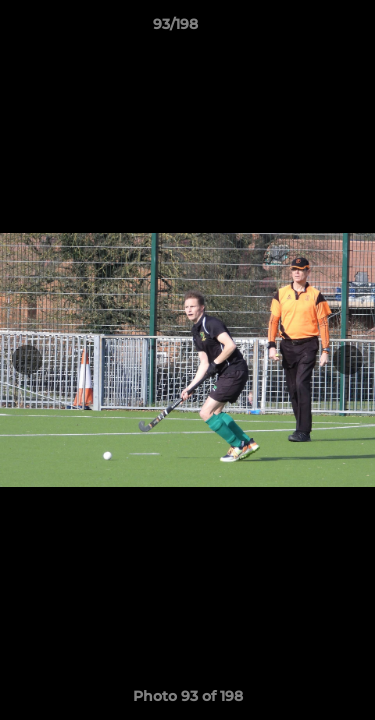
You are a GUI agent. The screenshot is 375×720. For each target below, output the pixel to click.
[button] (303, 29)
